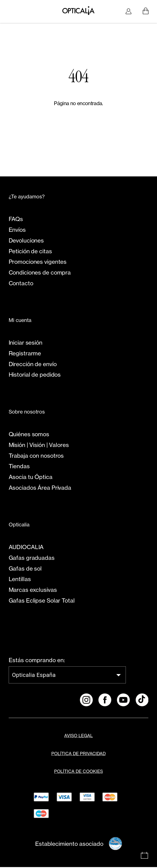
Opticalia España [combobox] (34, 676)
